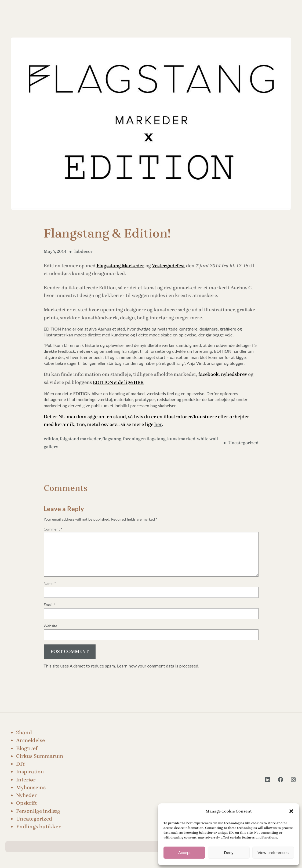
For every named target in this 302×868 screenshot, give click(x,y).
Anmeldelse (30, 740)
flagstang (112, 439)
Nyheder (26, 795)
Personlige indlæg (38, 811)
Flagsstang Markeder (121, 266)
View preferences (273, 853)
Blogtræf (27, 748)
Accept (184, 853)
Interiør (26, 780)
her (158, 424)
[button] (291, 811)
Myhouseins (31, 787)
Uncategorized (243, 443)
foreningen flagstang (144, 439)
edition (51, 439)
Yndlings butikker (38, 827)
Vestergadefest (168, 266)
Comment (53, 529)
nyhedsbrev (234, 374)
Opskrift (26, 803)
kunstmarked (181, 439)
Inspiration (30, 772)
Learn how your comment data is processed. (158, 666)
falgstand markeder (80, 439)
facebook (209, 374)
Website (51, 626)
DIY (21, 764)
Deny (229, 853)
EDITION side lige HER (118, 382)
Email (50, 605)
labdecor (83, 251)
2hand (24, 732)
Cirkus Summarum (40, 756)
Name (50, 583)
